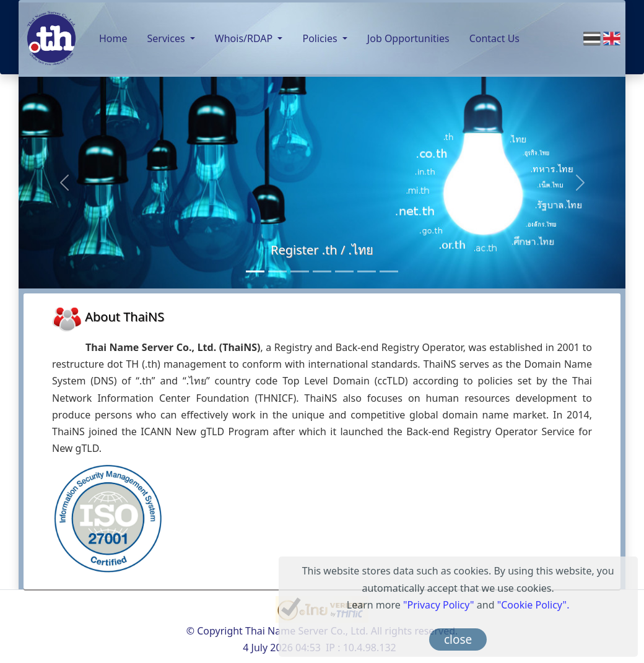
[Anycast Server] (367, 271)
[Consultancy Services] (277, 271)
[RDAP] (389, 271)
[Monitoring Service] (322, 271)
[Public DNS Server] (344, 271)
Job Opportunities (408, 38)
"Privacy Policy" (439, 605)
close (458, 639)
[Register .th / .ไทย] (255, 271)
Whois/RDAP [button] (245, 38)
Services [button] (168, 38)
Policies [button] (321, 38)
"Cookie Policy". (533, 605)
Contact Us (494, 38)
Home (113, 38)
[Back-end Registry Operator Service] (300, 271)
